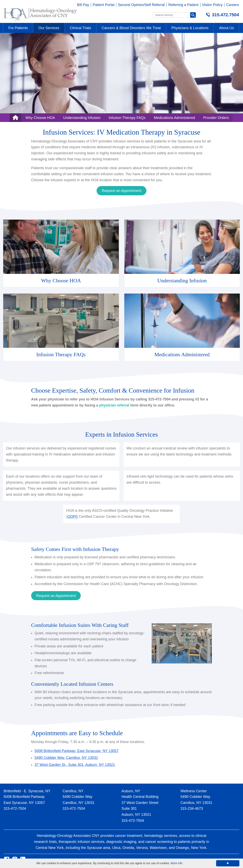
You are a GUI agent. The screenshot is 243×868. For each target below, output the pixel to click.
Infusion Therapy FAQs (127, 118)
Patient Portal (103, 5)
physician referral (114, 405)
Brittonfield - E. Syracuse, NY (27, 791)
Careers (233, 5)
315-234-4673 (192, 809)
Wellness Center (194, 791)
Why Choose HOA (40, 118)
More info (177, 863)
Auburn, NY (131, 791)
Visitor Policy (212, 5)
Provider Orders (216, 118)
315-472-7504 (15, 809)
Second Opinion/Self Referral (141, 5)
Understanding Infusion (82, 118)
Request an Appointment (121, 191)
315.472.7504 (225, 15)
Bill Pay (83, 5)
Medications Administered (174, 118)
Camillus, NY (73, 791)
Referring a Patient (183, 5)
